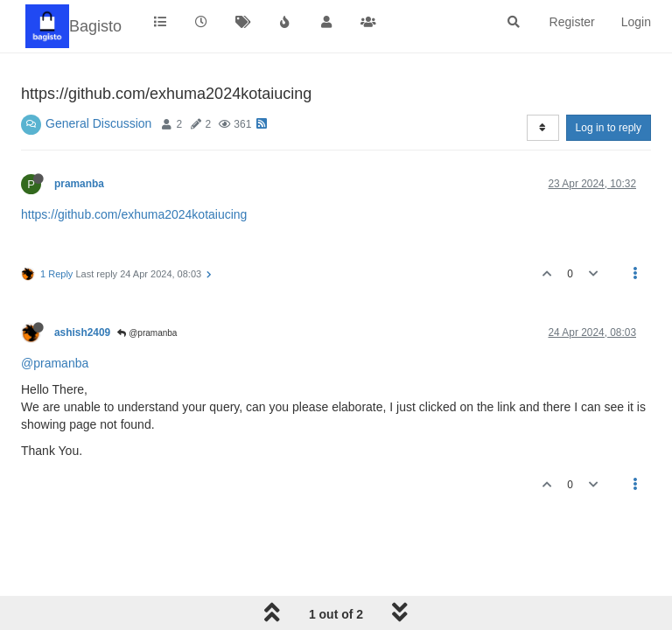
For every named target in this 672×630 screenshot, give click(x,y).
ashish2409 (82, 332)
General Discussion (98, 123)
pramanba (79, 184)
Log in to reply (609, 128)
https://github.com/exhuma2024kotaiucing (134, 214)
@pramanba (147, 333)
